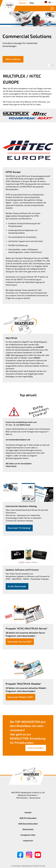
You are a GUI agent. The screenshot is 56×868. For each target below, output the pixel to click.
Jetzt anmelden (36, 748)
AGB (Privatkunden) (28, 818)
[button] (49, 65)
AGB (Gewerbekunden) (28, 824)
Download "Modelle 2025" (20, 697)
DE (48, 2)
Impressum (28, 841)
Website (23, 3)
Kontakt (28, 812)
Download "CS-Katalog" (19, 528)
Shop (32, 3)
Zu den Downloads (17, 586)
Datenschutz (28, 829)
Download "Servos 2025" (20, 642)
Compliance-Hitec (28, 835)
